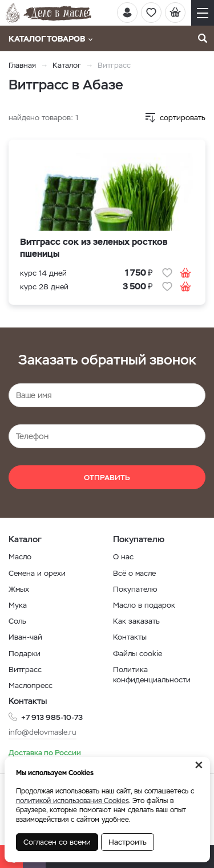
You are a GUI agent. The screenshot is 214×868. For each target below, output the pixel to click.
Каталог (67, 65)
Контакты (130, 637)
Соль (17, 621)
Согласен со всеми (57, 842)
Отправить (107, 478)
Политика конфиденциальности (152, 675)
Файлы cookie (138, 654)
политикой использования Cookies (72, 801)
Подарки (25, 654)
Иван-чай (25, 637)
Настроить (128, 842)
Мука (18, 605)
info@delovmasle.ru (43, 732)
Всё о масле (134, 573)
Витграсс (25, 670)
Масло (20, 557)
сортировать (183, 118)
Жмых (19, 589)
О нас (123, 557)
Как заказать (136, 621)
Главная (22, 65)
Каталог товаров (51, 39)
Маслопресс (31, 685)
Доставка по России (45, 753)
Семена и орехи (37, 573)
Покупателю (135, 589)
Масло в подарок (144, 605)
